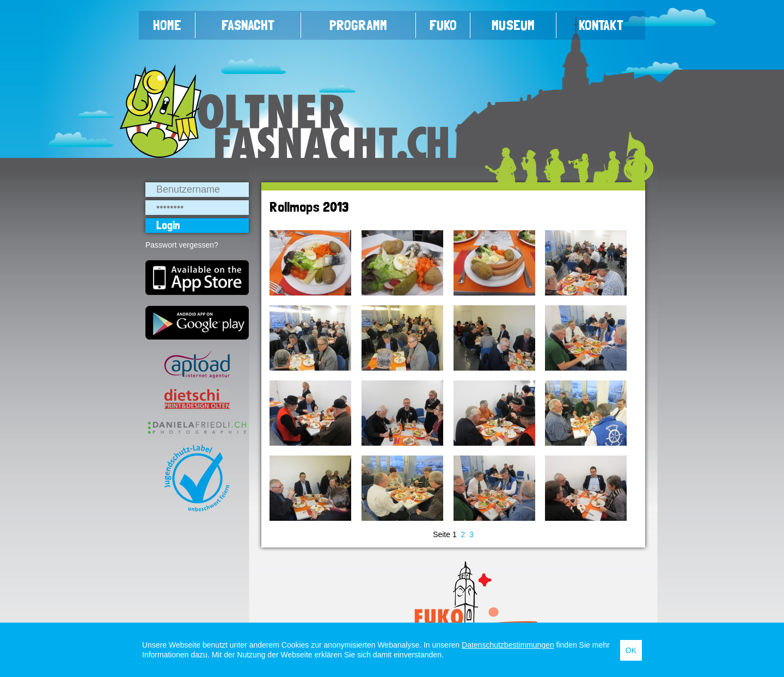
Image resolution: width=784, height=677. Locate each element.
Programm (358, 25)
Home (167, 25)
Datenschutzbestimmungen (508, 645)
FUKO (443, 25)
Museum (513, 25)
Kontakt (601, 25)
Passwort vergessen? (182, 245)
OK (631, 650)
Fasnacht (248, 25)
